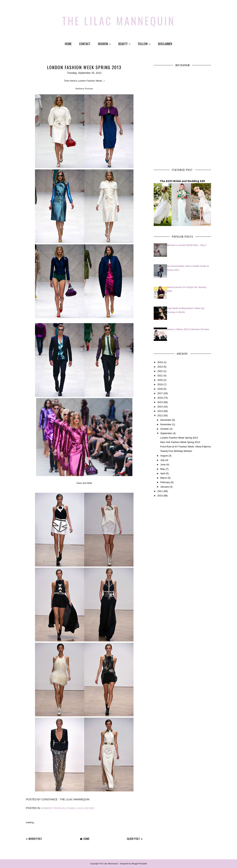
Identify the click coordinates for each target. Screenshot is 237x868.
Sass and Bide (86, 808)
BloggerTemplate (139, 864)
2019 (160, 384)
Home (68, 44)
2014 (160, 407)
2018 (160, 389)
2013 (160, 411)
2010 (160, 496)
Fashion (104, 44)
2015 (160, 402)
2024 (160, 362)
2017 (160, 393)
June (163, 464)
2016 (160, 398)
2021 (160, 375)
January (165, 487)
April (163, 473)
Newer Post (35, 839)
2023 (160, 366)
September (166, 433)
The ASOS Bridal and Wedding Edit (182, 181)
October (165, 429)
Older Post (133, 839)
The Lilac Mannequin (119, 19)
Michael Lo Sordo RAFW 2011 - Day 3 (187, 245)
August (164, 455)
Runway (71, 808)
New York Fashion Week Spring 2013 (180, 442)
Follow (144, 44)
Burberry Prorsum (53, 808)
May (163, 469)
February (165, 482)
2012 (160, 416)
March (164, 478)
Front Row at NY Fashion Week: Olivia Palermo (186, 447)
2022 (160, 371)
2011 (160, 491)
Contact (85, 44)
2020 (160, 380)
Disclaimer (165, 44)
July (162, 460)
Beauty (124, 44)
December (166, 420)
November (166, 424)
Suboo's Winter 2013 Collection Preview (188, 329)
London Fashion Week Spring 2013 (179, 438)
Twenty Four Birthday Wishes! (176, 451)
